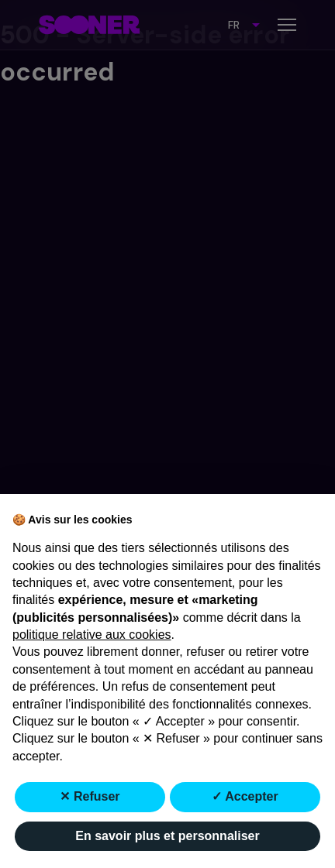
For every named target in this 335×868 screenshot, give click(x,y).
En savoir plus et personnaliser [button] (167, 836)
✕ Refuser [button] (90, 796)
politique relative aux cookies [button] (92, 635)
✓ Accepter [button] (245, 796)
